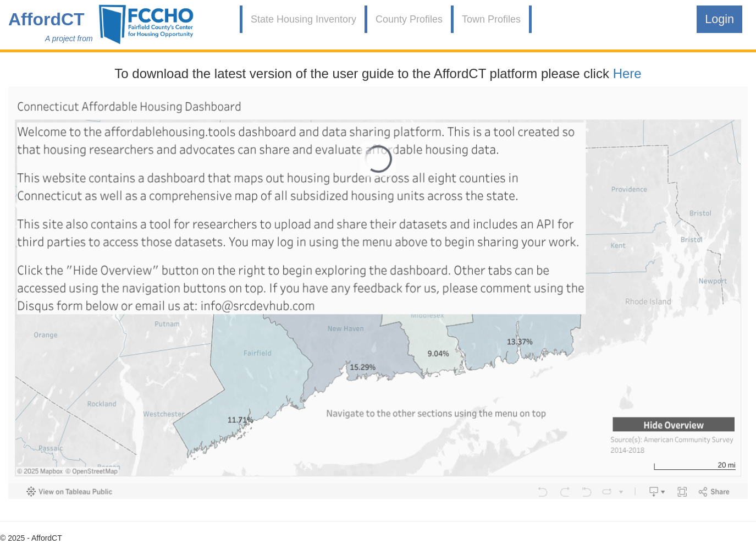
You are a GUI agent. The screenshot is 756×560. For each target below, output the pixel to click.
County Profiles (409, 19)
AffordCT (46, 19)
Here (627, 73)
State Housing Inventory (303, 19)
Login (719, 19)
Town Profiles (491, 19)
